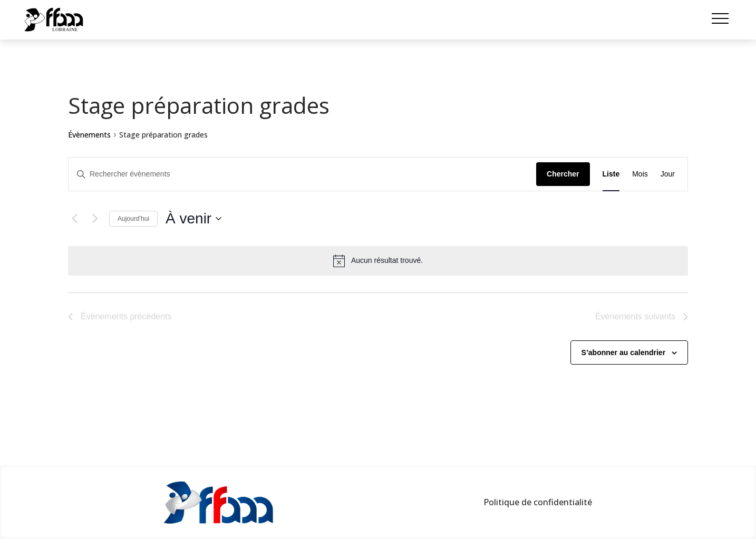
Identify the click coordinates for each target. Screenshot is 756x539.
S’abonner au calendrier (624, 352)
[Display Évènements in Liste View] (611, 174)
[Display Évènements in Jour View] (668, 174)
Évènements (89, 135)
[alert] (378, 261)
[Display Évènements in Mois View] (640, 174)
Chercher (563, 174)
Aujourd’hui (133, 219)
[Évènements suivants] (95, 219)
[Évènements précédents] (74, 219)
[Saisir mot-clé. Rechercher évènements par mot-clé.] (302, 174)
